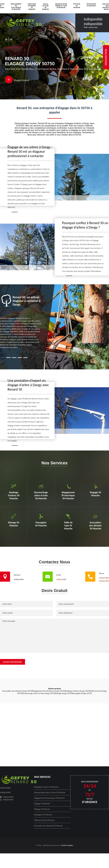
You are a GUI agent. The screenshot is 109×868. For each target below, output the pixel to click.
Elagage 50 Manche (42, 804)
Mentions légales (67, 845)
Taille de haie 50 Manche (46, 7)
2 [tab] (8, 358)
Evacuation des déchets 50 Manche (48, 826)
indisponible (93, 19)
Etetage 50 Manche (77, 6)
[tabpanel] (21, 322)
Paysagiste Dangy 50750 (82, 693)
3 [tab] (14, 358)
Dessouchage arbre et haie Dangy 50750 (39, 693)
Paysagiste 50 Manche (91, 5)
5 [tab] (25, 358)
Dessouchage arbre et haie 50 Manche (61, 6)
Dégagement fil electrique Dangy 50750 (49, 691)
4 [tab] (20, 358)
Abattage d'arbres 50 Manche (32, 7)
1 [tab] (3, 358)
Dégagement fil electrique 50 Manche (16, 7)
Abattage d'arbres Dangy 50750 (78, 691)
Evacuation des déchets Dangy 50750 (17, 691)
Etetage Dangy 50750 (64, 693)
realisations (106, 57)
